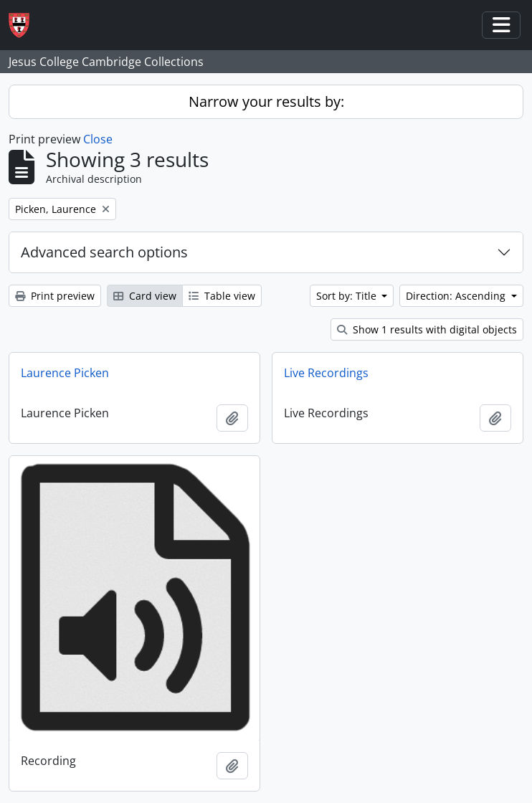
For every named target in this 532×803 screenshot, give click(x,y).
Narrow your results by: (266, 101)
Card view (145, 296)
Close (98, 139)
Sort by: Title (348, 296)
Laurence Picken (65, 373)
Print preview (55, 296)
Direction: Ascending (457, 296)
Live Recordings (326, 373)
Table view (222, 296)
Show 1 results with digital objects (427, 329)
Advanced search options (104, 252)
